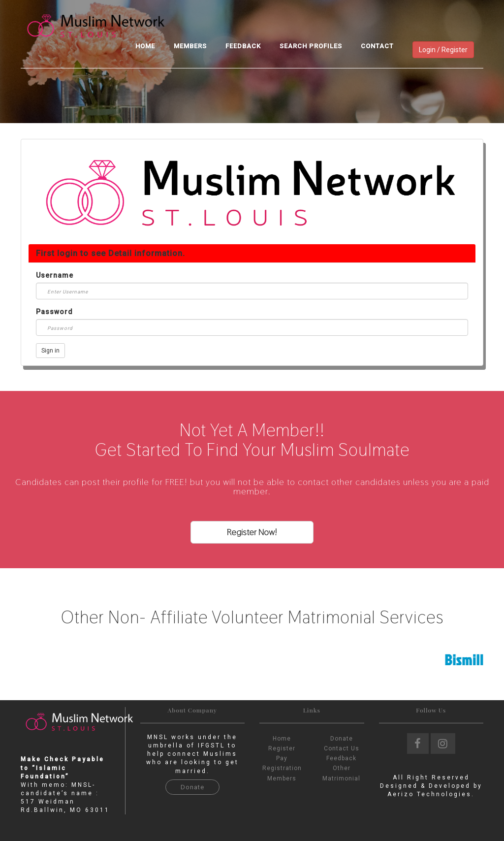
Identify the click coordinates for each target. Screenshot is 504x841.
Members (190, 46)
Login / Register (443, 50)
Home (145, 46)
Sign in (50, 351)
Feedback (243, 46)
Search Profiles (311, 46)
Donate (192, 787)
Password (54, 312)
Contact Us (342, 748)
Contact (377, 46)
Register (282, 748)
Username (55, 275)
